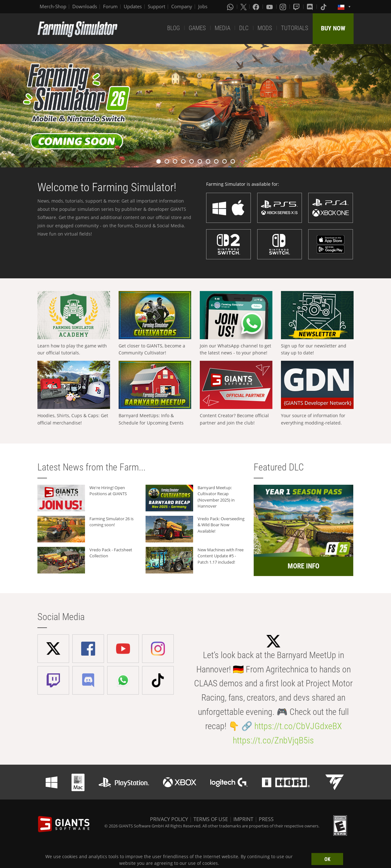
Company (182, 6)
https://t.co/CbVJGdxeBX (298, 726)
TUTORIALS (295, 28)
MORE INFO (303, 566)
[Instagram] (283, 7)
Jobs (203, 6)
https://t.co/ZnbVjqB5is (273, 740)
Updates (133, 6)
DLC (244, 28)
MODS (265, 28)
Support (156, 6)
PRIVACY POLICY (169, 819)
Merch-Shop (53, 6)
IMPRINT (243, 819)
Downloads (85, 6)
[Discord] (310, 7)
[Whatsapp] (231, 7)
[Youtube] (270, 7)
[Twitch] (297, 7)
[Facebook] (257, 7)
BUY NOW (333, 28)
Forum (110, 6)
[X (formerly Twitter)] (244, 7)
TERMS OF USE (211, 819)
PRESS (266, 819)
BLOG (173, 28)
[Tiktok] (324, 7)
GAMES (197, 28)
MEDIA (222, 28)
